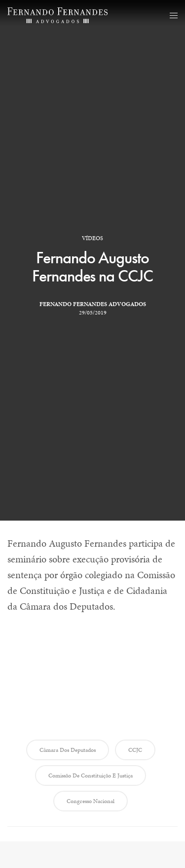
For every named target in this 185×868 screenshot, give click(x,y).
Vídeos (92, 238)
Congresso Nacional (91, 801)
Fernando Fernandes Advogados (93, 304)
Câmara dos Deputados (68, 750)
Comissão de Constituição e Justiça (91, 775)
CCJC (135, 750)
